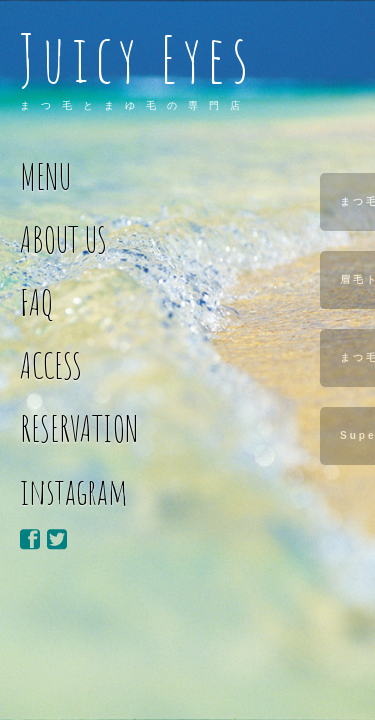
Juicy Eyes (137, 58)
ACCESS (51, 365)
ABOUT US (63, 239)
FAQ (37, 302)
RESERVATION (79, 428)
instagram (74, 491)
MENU (45, 176)
